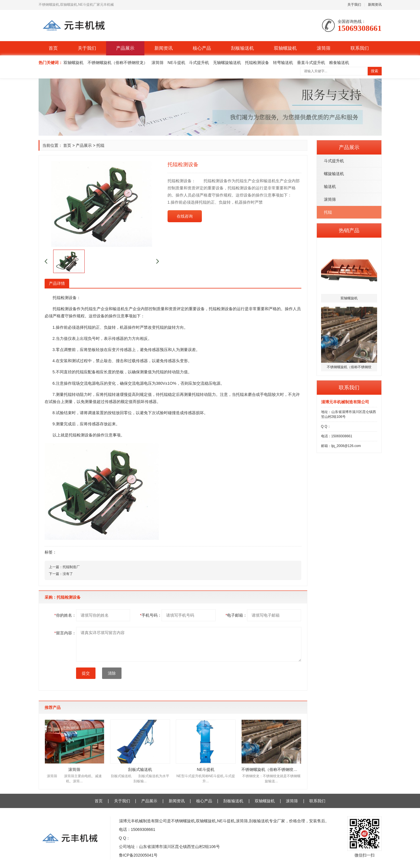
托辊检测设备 (257, 63)
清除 (112, 673)
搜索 (375, 71)
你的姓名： (65, 615)
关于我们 (354, 5)
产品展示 (125, 48)
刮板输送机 (242, 48)
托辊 (328, 212)
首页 (53, 48)
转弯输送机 (283, 63)
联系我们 (360, 48)
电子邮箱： (236, 615)
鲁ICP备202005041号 (138, 855)
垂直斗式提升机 (311, 63)
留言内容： (65, 633)
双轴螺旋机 (285, 48)
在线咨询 (185, 216)
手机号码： (151, 615)
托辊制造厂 (71, 567)
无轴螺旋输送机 (227, 63)
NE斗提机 (176, 63)
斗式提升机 (199, 63)
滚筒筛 (324, 48)
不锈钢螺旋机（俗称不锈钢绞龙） (118, 63)
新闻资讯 (375, 5)
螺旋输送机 (334, 174)
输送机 (330, 187)
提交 (86, 673)
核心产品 (202, 48)
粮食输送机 (339, 63)
